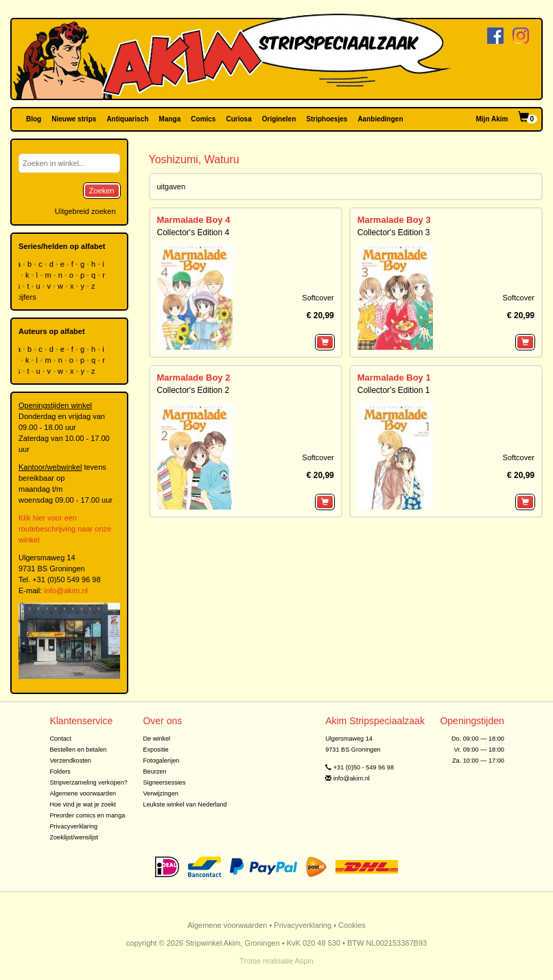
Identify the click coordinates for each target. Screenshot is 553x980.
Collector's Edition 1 (394, 390)
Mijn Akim (492, 119)
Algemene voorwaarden (83, 793)
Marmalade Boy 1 (394, 378)
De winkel (156, 739)
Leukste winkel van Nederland (185, 804)
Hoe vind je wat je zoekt (83, 804)
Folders (60, 772)
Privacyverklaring (73, 826)
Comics (203, 119)
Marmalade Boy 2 (194, 378)
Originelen (279, 119)
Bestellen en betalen (78, 750)
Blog (34, 119)
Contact (60, 739)
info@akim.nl (66, 590)
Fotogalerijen (161, 761)
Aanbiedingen (380, 119)
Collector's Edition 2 (193, 390)
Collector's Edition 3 (394, 232)
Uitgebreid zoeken (85, 211)
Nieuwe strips (74, 119)
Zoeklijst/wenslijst (74, 837)
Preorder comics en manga (87, 815)
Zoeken (102, 191)
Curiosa (238, 119)
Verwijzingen (160, 793)
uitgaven (172, 187)
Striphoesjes (327, 119)
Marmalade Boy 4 (194, 220)
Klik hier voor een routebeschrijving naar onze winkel (65, 529)
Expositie (155, 750)
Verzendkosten (70, 761)
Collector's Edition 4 (193, 232)
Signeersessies (164, 782)
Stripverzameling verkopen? (89, 782)
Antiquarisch (127, 119)
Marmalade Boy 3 (394, 220)
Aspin (304, 961)
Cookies (352, 925)
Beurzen (154, 772)
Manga (170, 119)
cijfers (27, 297)
